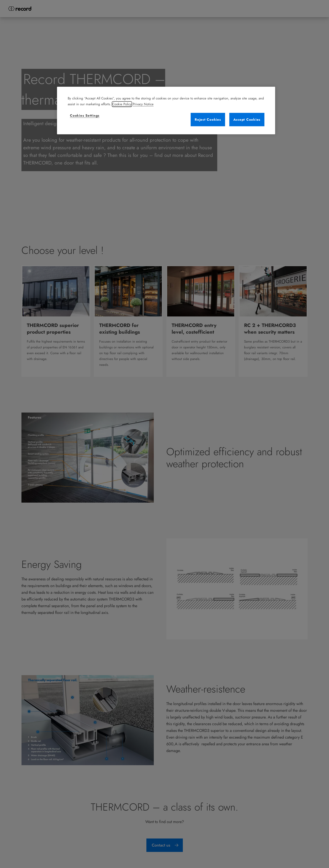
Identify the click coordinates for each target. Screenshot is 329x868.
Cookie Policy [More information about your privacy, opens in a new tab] (122, 104)
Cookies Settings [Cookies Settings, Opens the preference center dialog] (85, 116)
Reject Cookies (208, 120)
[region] (166, 111)
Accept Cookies (247, 120)
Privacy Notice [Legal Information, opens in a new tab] (143, 104)
